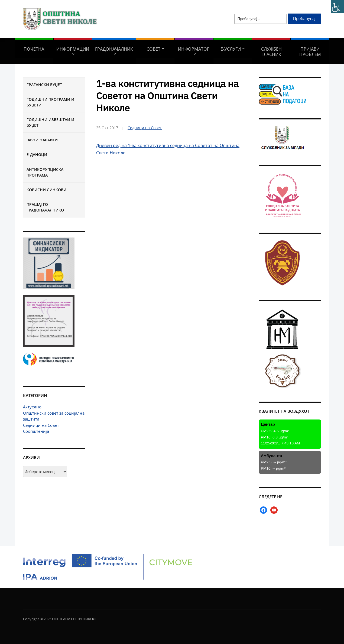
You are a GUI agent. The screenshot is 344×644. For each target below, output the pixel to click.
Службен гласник (271, 52)
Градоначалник (114, 49)
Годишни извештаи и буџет (50, 122)
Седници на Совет (41, 425)
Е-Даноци (37, 155)
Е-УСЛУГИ (231, 49)
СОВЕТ (153, 49)
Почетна (34, 49)
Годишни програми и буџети (50, 102)
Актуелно (32, 407)
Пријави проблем (310, 52)
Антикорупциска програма (45, 172)
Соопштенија (36, 431)
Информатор (194, 49)
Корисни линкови (46, 190)
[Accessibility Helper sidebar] (337, 6)
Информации (73, 49)
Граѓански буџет (44, 85)
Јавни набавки (42, 140)
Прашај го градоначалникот (46, 207)
